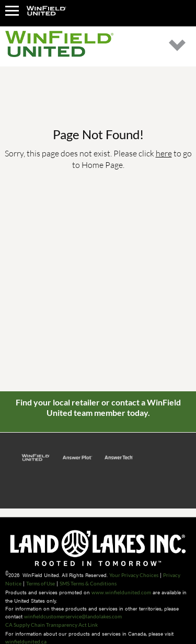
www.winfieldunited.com (121, 592)
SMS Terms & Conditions (88, 583)
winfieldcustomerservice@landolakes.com (73, 616)
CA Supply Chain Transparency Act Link (51, 625)
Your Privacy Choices (134, 575)
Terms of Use (41, 583)
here (164, 153)
